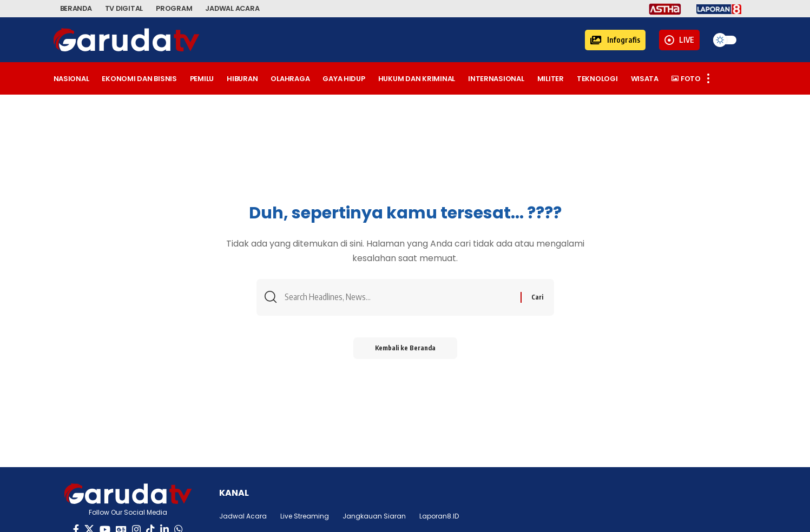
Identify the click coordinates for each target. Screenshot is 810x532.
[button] (615, 40)
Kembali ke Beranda (405, 348)
